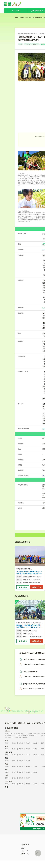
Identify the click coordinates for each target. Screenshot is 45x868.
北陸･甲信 (8, 752)
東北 (6, 741)
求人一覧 (16, 11)
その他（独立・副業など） (32, 44)
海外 (6, 787)
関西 (6, 764)
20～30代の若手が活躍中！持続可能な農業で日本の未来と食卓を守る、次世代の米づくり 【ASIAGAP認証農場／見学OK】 (29, 572)
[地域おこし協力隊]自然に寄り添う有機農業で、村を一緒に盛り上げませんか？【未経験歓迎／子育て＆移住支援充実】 (29, 626)
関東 (6, 746)
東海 (6, 758)
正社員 (21, 44)
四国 (6, 775)
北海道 (7, 731)
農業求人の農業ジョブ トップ (23, 18)
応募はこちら (37, 587)
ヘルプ (22, 848)
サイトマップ (24, 851)
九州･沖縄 (8, 781)
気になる (24, 587)
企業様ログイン (25, 854)
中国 (6, 770)
